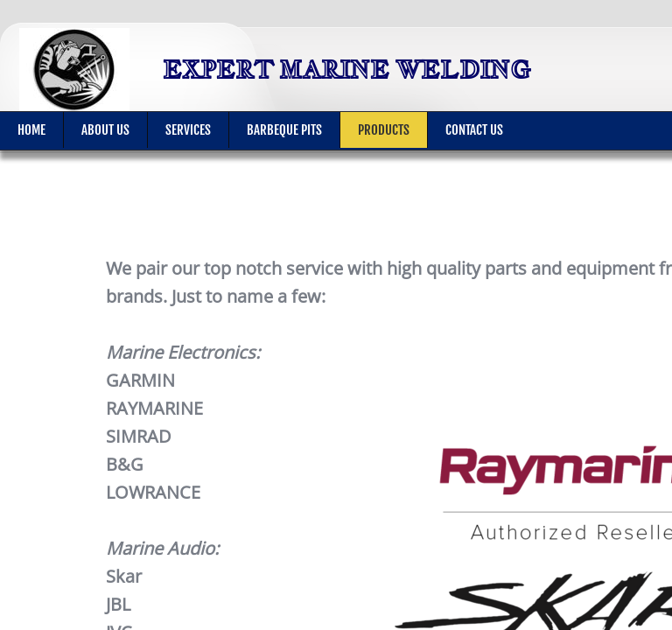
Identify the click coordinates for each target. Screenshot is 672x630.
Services (188, 130)
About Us (105, 130)
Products (384, 130)
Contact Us (474, 130)
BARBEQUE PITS (284, 130)
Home (31, 130)
